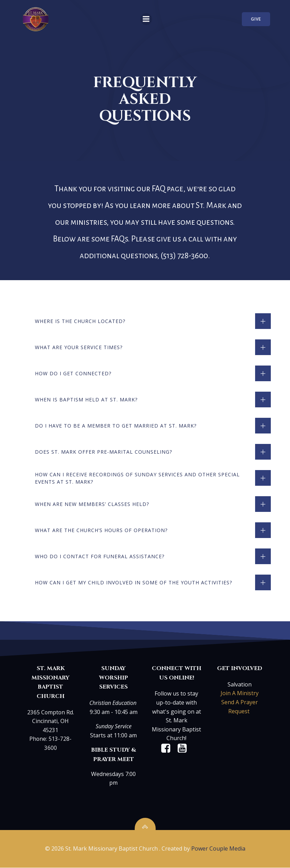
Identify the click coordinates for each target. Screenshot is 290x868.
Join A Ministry (239, 694)
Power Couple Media (218, 850)
